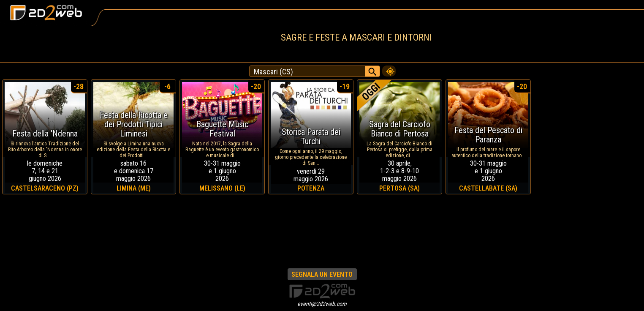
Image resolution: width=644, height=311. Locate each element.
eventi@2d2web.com (322, 304)
